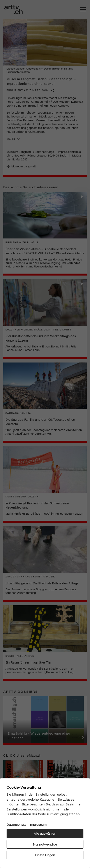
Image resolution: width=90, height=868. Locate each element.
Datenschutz (16, 824)
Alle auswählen (45, 833)
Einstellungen (45, 855)
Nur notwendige (45, 844)
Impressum (38, 824)
